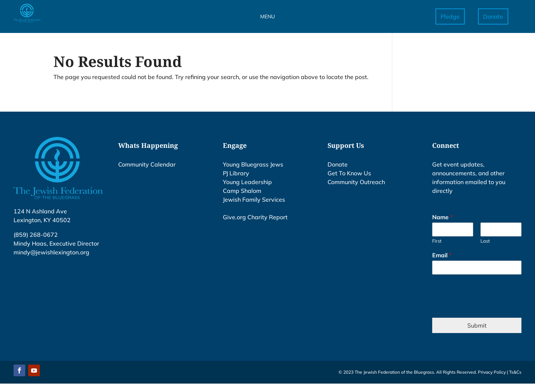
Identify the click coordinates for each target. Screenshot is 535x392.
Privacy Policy (492, 372)
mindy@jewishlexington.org (51, 252)
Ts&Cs (515, 372)
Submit (477, 325)
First (437, 241)
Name (442, 217)
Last (485, 241)
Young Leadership (247, 182)
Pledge (450, 16)
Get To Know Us (349, 173)
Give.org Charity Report (255, 217)
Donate (493, 16)
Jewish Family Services (254, 199)
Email (442, 255)
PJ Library (236, 173)
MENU (267, 16)
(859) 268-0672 (36, 235)
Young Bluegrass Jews (253, 164)
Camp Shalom (242, 191)
